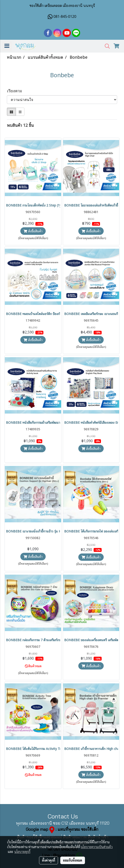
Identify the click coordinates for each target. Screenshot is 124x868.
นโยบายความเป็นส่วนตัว (97, 847)
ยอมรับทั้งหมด (73, 860)
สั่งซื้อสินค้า (33, 231)
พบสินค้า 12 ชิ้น (20, 125)
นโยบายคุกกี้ (22, 852)
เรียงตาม (16, 90)
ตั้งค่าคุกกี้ (49, 860)
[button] (106, 46)
